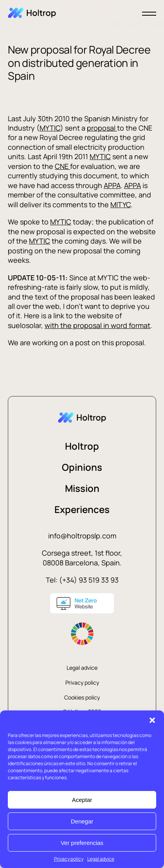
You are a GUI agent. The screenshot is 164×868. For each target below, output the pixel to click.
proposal (102, 128)
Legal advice (101, 859)
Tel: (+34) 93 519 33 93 (82, 580)
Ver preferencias (82, 843)
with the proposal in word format (97, 325)
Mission (82, 488)
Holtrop (82, 446)
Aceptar (82, 800)
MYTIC (50, 128)
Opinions (82, 467)
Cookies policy (82, 697)
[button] (152, 720)
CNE (62, 166)
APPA (112, 185)
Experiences (82, 509)
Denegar (82, 821)
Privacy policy (69, 859)
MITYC (121, 204)
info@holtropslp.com (82, 536)
